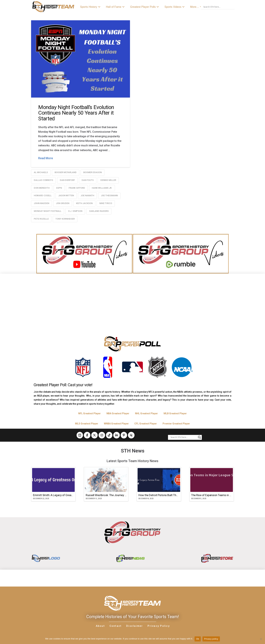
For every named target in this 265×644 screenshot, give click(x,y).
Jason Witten (66, 195)
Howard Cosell (43, 195)
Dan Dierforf (67, 180)
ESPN (59, 188)
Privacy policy (211, 639)
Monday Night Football (48, 211)
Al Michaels (41, 172)
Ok (198, 639)
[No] (261, 639)
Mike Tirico (106, 203)
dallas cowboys (43, 180)
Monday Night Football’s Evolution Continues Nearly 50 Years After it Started (76, 113)
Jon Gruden (63, 203)
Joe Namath (87, 195)
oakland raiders (99, 211)
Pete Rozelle (41, 219)
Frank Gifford (77, 188)
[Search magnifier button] (232, 7)
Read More (46, 158)
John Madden (41, 203)
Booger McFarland (66, 172)
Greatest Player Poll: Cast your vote (63, 385)
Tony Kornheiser (65, 219)
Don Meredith (42, 188)
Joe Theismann (109, 195)
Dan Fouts (88, 180)
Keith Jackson (84, 203)
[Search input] (216, 7)
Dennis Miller (108, 180)
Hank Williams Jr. (102, 188)
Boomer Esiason (93, 172)
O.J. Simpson (75, 211)
